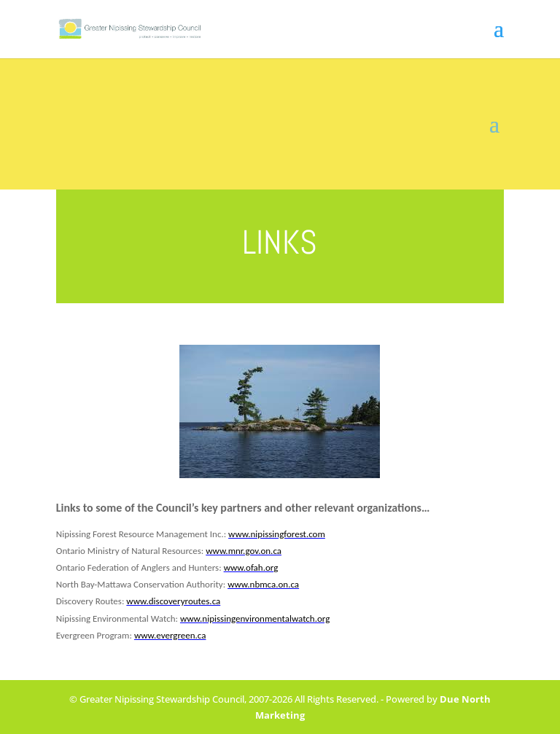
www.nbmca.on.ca (263, 584)
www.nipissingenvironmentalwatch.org (255, 618)
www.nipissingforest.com (277, 534)
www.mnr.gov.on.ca (244, 551)
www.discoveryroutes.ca (173, 601)
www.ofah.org (251, 567)
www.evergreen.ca (170, 635)
